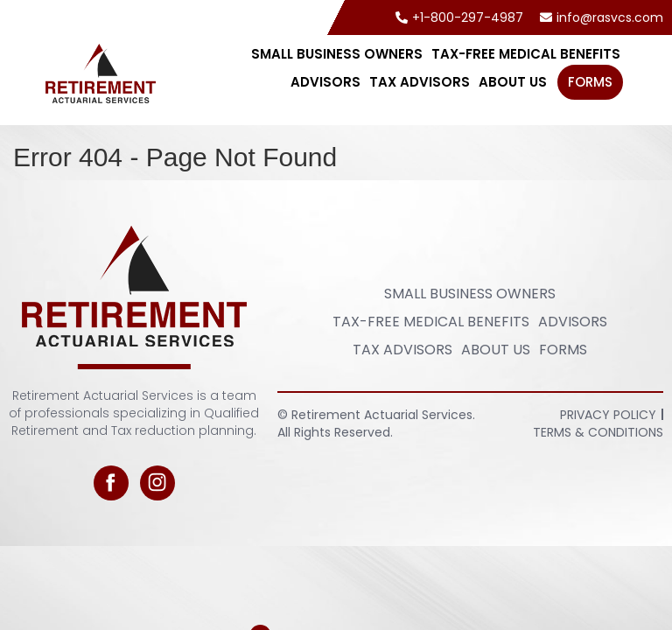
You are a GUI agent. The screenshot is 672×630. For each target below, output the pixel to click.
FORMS (590, 82)
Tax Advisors (420, 82)
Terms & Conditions (598, 432)
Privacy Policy (608, 415)
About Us (513, 82)
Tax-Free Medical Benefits (526, 54)
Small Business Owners (337, 54)
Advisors (325, 82)
